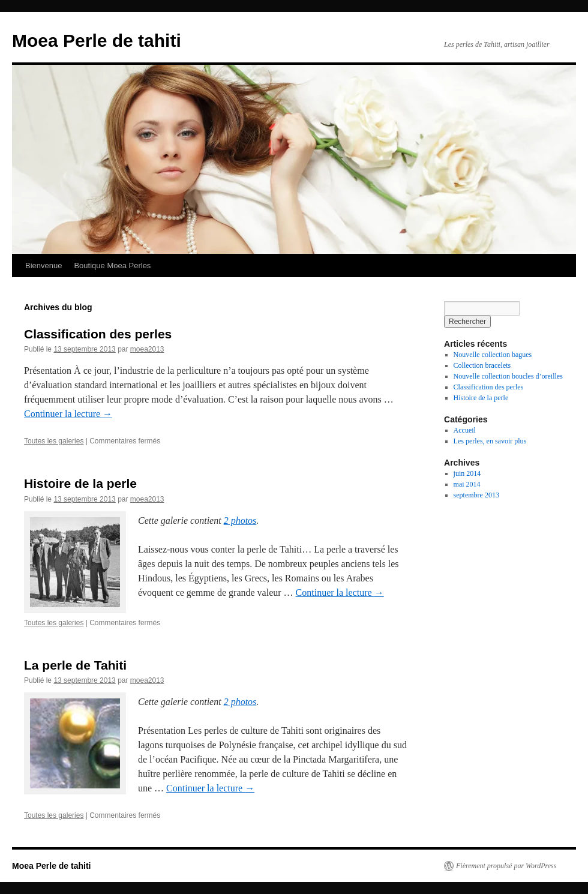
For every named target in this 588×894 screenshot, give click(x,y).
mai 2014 (467, 484)
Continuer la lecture (68, 414)
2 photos (240, 520)
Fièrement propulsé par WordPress (506, 866)
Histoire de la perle (80, 483)
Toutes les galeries (54, 441)
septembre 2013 (476, 495)
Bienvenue (43, 265)
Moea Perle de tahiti (97, 40)
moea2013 (147, 349)
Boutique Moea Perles (112, 265)
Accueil (465, 430)
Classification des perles (98, 334)
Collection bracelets (482, 365)
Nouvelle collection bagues (493, 355)
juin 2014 (467, 473)
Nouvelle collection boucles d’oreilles (508, 376)
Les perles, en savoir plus (490, 441)
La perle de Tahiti (75, 665)
